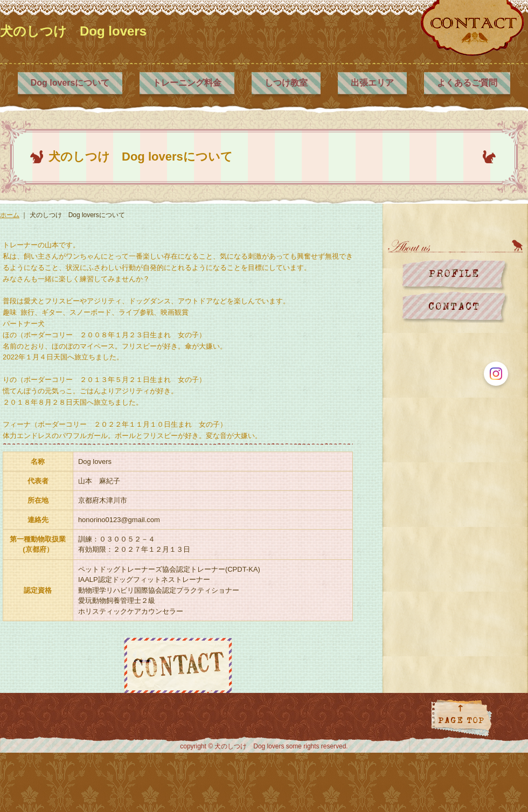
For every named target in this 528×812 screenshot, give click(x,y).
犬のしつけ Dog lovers (73, 31)
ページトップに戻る (461, 737)
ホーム (10, 215)
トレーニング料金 (187, 83)
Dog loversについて (70, 83)
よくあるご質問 (467, 83)
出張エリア (372, 83)
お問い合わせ (455, 307)
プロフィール (455, 275)
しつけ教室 (286, 83)
